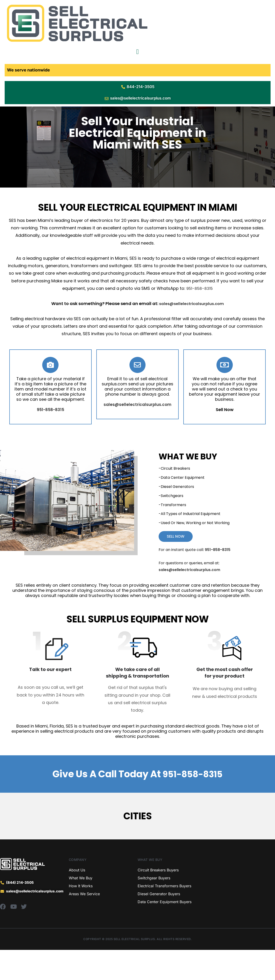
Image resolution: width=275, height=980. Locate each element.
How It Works (81, 916)
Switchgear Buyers (154, 908)
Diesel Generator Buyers (159, 924)
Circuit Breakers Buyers (158, 900)
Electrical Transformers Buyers (164, 916)
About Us (77, 900)
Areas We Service (84, 924)
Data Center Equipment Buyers (165, 932)
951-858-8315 (200, 318)
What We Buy (81, 908)
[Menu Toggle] (137, 52)
